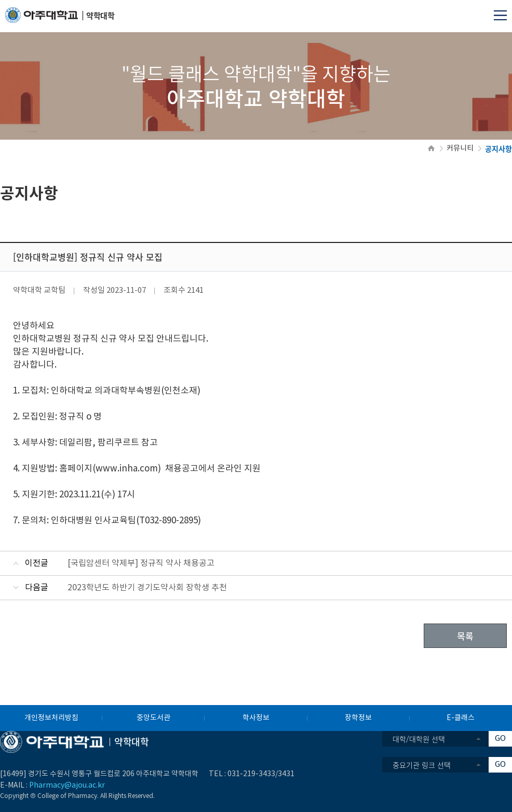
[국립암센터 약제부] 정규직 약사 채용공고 (141, 563)
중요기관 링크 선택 (422, 765)
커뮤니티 (460, 148)
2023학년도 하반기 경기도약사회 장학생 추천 (147, 588)
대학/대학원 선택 (419, 739)
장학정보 (358, 718)
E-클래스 (461, 718)
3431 (286, 774)
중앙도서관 (153, 718)
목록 (465, 636)
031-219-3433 (251, 774)
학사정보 (256, 718)
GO (500, 739)
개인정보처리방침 (51, 718)
